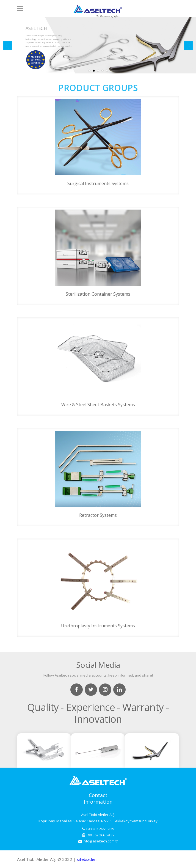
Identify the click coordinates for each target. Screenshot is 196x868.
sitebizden (87, 859)
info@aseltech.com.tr (98, 841)
